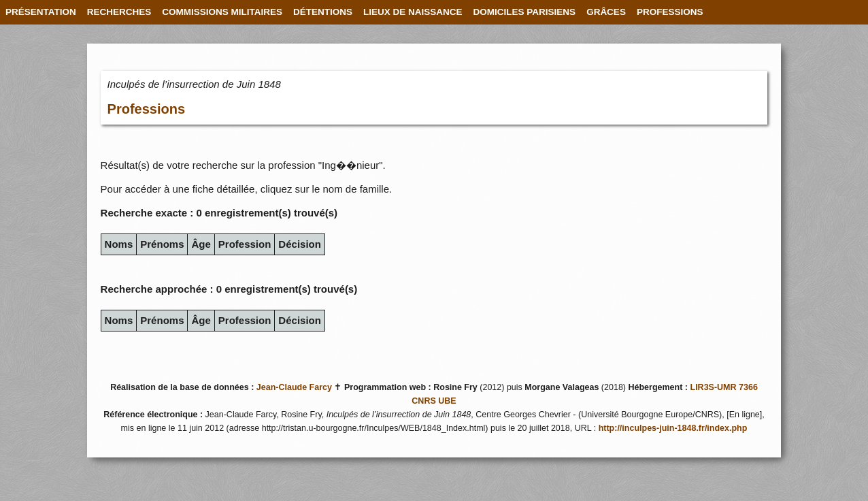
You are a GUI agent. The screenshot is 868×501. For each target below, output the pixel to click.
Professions (146, 109)
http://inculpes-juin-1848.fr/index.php (673, 428)
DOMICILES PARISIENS (525, 12)
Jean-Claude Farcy (294, 387)
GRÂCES (606, 12)
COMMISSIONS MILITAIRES (222, 12)
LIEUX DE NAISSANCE (413, 12)
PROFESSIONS (670, 12)
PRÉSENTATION (41, 12)
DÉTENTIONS (323, 12)
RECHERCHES (119, 12)
